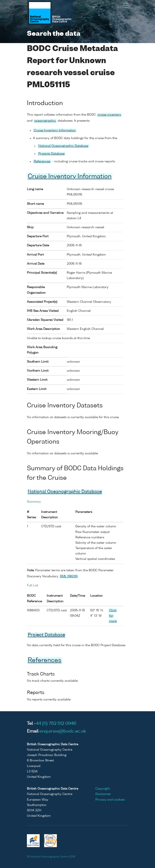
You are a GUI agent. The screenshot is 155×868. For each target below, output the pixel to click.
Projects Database (51, 154)
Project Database (46, 635)
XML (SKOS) (69, 576)
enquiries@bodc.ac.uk (63, 731)
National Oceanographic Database (63, 146)
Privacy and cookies (110, 800)
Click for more (113, 616)
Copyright (103, 789)
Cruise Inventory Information (55, 130)
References (42, 161)
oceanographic (45, 121)
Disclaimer (103, 794)
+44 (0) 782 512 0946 (55, 724)
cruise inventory (109, 115)
